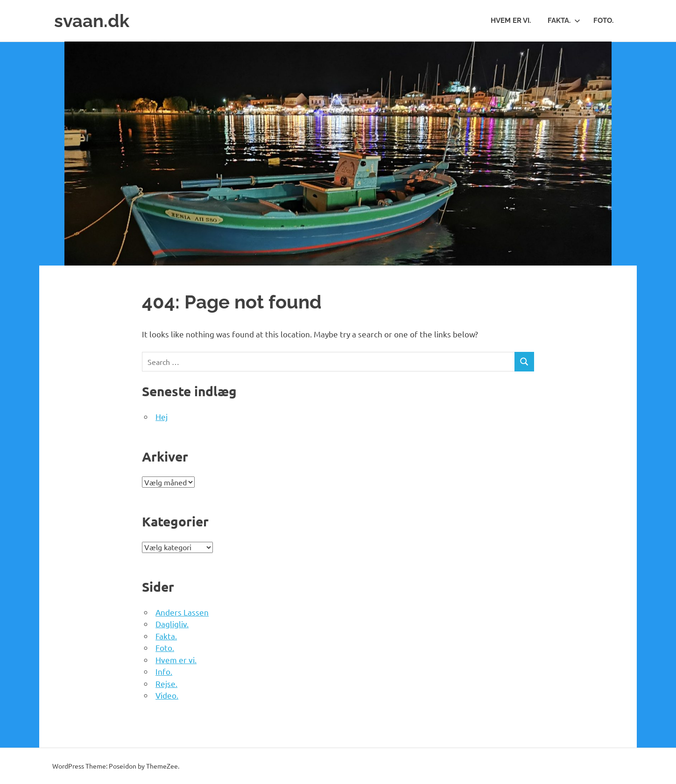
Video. (167, 695)
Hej (162, 416)
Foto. (603, 21)
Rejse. (166, 683)
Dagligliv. (172, 624)
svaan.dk (92, 21)
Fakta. (564, 21)
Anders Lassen (182, 612)
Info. (164, 671)
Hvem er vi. (511, 21)
